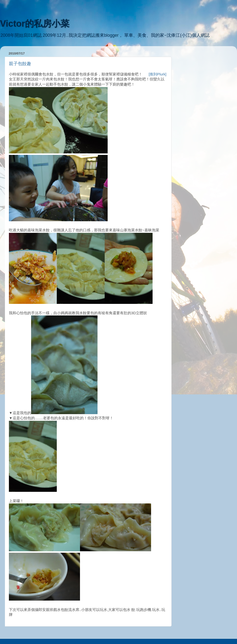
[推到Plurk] (158, 74)
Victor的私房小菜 (35, 24)
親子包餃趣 (20, 64)
